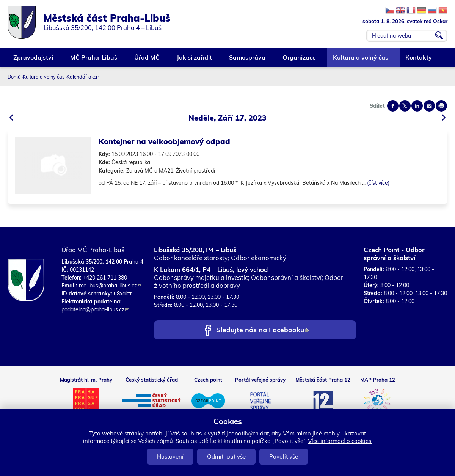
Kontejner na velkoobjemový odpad (164, 141)
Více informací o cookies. (340, 441)
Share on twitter (405, 106)
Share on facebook (393, 106)
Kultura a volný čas (361, 60)
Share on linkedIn (417, 106)
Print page (441, 106)
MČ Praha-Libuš (94, 60)
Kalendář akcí (82, 77)
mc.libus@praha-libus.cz (110, 286)
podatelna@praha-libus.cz (95, 309)
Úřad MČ (147, 60)
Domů (14, 77)
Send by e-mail (429, 106)
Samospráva (248, 60)
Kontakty (419, 60)
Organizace (300, 60)
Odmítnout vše (226, 456)
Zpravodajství (34, 60)
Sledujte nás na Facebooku (263, 331)
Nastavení (170, 456)
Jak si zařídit (195, 60)
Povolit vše (284, 456)
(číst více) (378, 183)
